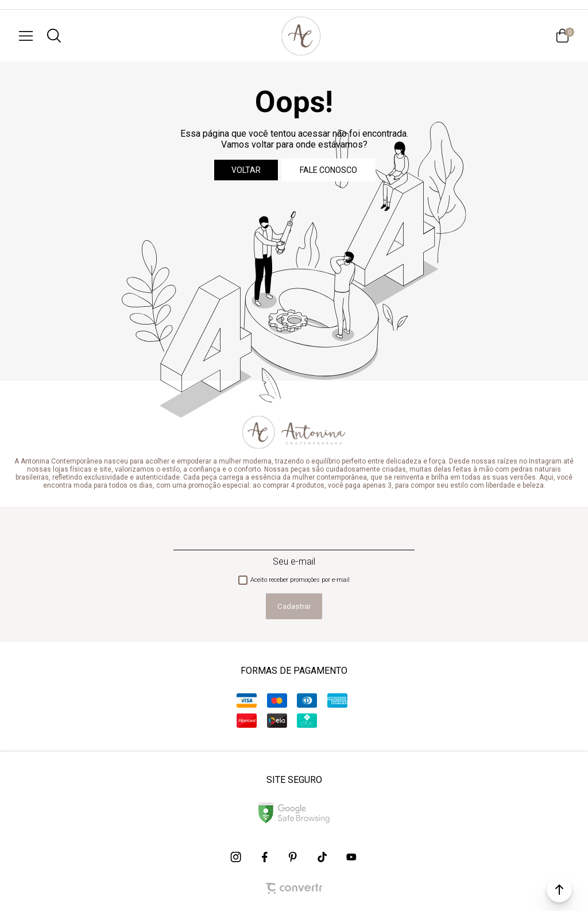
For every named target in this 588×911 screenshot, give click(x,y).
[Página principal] (301, 36)
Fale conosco (328, 170)
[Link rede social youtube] (351, 857)
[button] (559, 890)
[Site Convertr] (294, 889)
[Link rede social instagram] (237, 857)
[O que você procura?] (54, 36)
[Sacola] (562, 36)
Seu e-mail (294, 561)
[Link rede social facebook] (265, 857)
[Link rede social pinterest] (294, 857)
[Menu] (26, 36)
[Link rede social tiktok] (323, 857)
